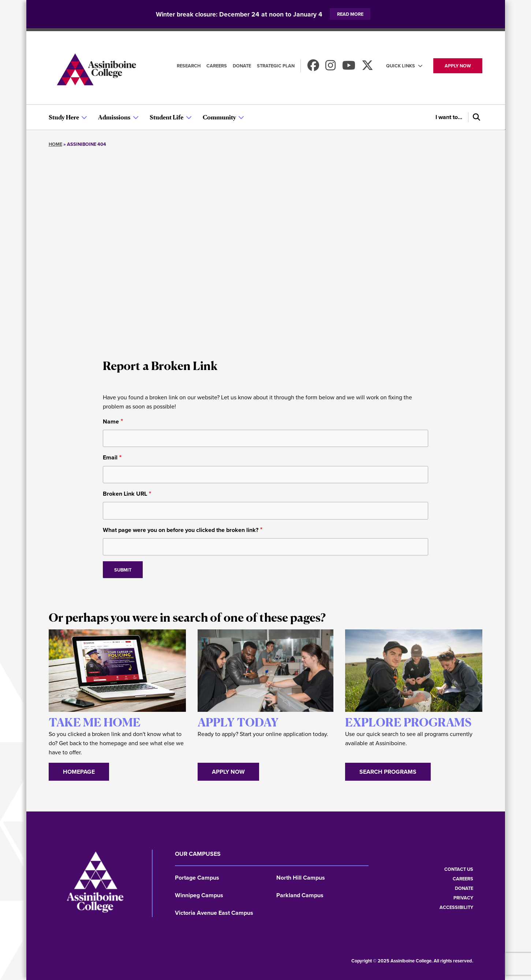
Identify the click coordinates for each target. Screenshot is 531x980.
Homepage (79, 772)
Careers (217, 66)
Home (55, 144)
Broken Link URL (125, 494)
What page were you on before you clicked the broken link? (181, 530)
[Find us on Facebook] (313, 68)
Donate (242, 66)
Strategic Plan (276, 66)
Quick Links (401, 66)
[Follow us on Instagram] (330, 68)
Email (110, 457)
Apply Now (228, 772)
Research (189, 66)
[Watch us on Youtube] (349, 68)
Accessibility (456, 907)
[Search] (475, 117)
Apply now (458, 66)
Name (111, 421)
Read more (350, 14)
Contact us (459, 869)
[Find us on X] (367, 68)
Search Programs (388, 772)
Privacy (463, 898)
